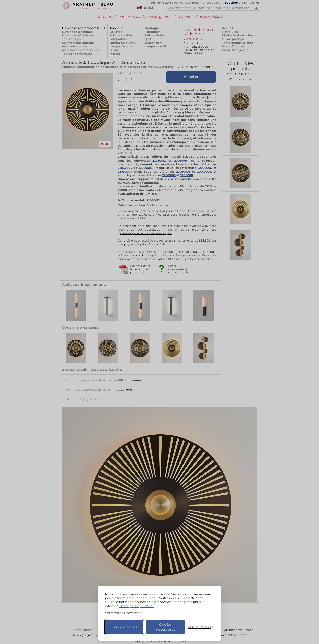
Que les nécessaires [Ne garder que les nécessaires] (166, 627)
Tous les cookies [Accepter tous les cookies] (124, 627)
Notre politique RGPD (137, 606)
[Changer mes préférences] (199, 627)
